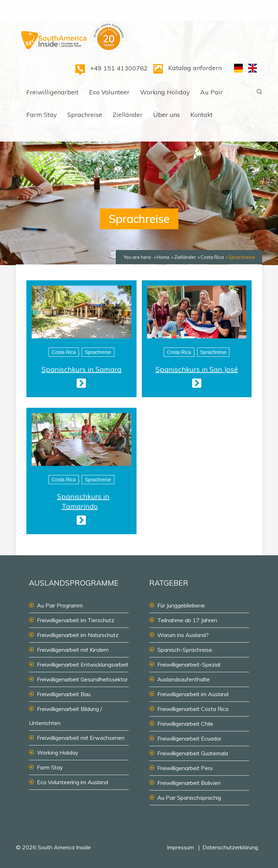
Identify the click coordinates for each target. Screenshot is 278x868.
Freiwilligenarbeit (52, 92)
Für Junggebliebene (181, 605)
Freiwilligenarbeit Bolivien (189, 783)
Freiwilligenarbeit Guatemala (193, 753)
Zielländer (128, 114)
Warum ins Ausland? (183, 635)
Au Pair (211, 92)
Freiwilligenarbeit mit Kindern (73, 650)
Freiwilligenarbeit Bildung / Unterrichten (65, 716)
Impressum (180, 847)
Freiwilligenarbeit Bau (64, 694)
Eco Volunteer (109, 92)
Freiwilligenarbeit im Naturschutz (78, 635)
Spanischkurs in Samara (81, 369)
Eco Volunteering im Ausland (72, 782)
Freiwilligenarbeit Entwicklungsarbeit (83, 664)
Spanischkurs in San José (197, 369)
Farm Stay (42, 114)
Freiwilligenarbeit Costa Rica (193, 709)
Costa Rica (64, 352)
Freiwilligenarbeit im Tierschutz (76, 620)
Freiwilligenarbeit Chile (185, 724)
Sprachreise (85, 114)
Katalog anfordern (195, 68)
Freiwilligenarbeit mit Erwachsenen (81, 738)
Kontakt (201, 114)
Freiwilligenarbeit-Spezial (189, 664)
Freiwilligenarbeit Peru (185, 768)
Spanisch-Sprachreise (185, 650)
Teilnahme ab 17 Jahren (187, 620)
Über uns (166, 114)
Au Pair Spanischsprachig (189, 798)
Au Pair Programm (60, 605)
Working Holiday (165, 92)
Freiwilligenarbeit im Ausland (193, 694)
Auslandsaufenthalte (184, 679)
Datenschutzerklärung (230, 847)
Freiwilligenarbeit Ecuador (189, 738)
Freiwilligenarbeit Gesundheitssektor (82, 679)
